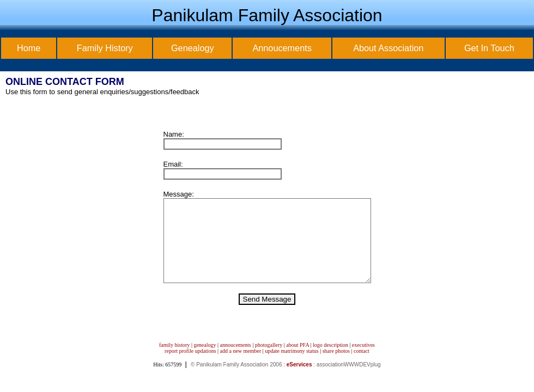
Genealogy (193, 48)
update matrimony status (292, 367)
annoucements (236, 361)
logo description (330, 361)
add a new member (241, 367)
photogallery (269, 361)
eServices (299, 381)
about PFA (298, 361)
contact (362, 367)
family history (174, 361)
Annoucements (282, 48)
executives (363, 361)
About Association (388, 48)
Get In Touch (489, 48)
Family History (105, 48)
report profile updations (190, 367)
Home (29, 48)
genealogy (205, 361)
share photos (336, 367)
